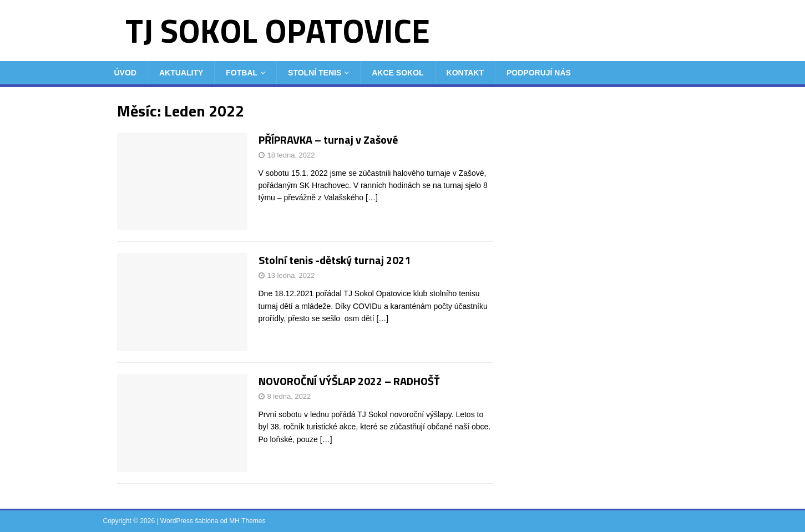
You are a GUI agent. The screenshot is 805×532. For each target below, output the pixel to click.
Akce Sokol (398, 73)
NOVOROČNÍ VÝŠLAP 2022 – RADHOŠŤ (349, 381)
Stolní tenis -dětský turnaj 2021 (335, 260)
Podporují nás (539, 73)
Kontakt (465, 73)
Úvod (125, 73)
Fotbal (242, 73)
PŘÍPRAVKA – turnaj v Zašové (328, 140)
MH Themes (247, 521)
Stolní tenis (315, 73)
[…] (372, 197)
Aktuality (181, 73)
